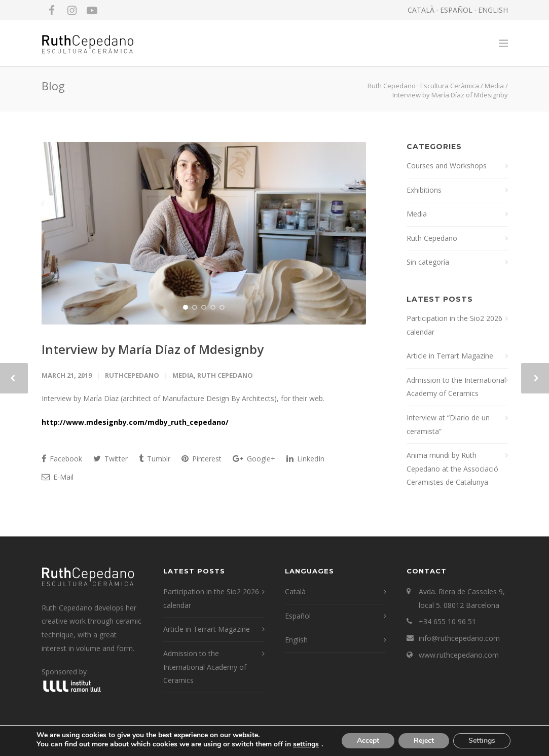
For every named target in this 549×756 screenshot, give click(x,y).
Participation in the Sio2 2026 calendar (454, 325)
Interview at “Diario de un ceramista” (448, 424)
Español (298, 616)
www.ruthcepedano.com (459, 655)
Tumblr (155, 459)
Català (295, 591)
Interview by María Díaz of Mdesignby (153, 349)
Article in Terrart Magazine (450, 356)
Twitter (111, 459)
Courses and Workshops (447, 166)
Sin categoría (428, 262)
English (296, 640)
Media (494, 86)
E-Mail (58, 477)
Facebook (62, 459)
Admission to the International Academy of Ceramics (456, 387)
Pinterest (202, 459)
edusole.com (192, 742)
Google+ (254, 459)
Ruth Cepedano (225, 375)
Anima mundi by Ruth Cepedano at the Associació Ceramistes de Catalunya (452, 469)
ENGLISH (493, 10)
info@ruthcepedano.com (459, 638)
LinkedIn (305, 459)
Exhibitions (424, 190)
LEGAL (115, 742)
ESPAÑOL (456, 10)
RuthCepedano (132, 375)
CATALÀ (421, 10)
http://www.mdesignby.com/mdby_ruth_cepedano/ (135, 422)
